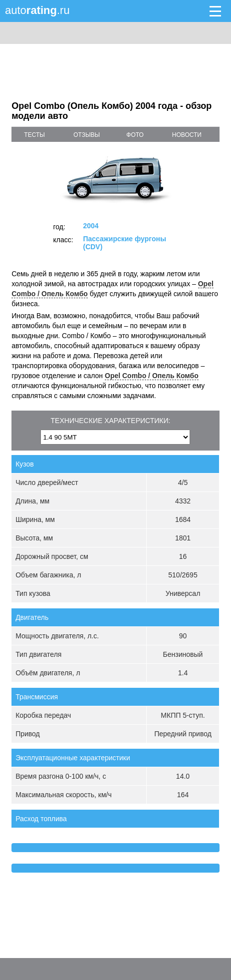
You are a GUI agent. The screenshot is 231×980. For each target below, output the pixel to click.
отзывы (87, 135)
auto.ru (37, 10)
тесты (34, 135)
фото (135, 135)
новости (187, 135)
